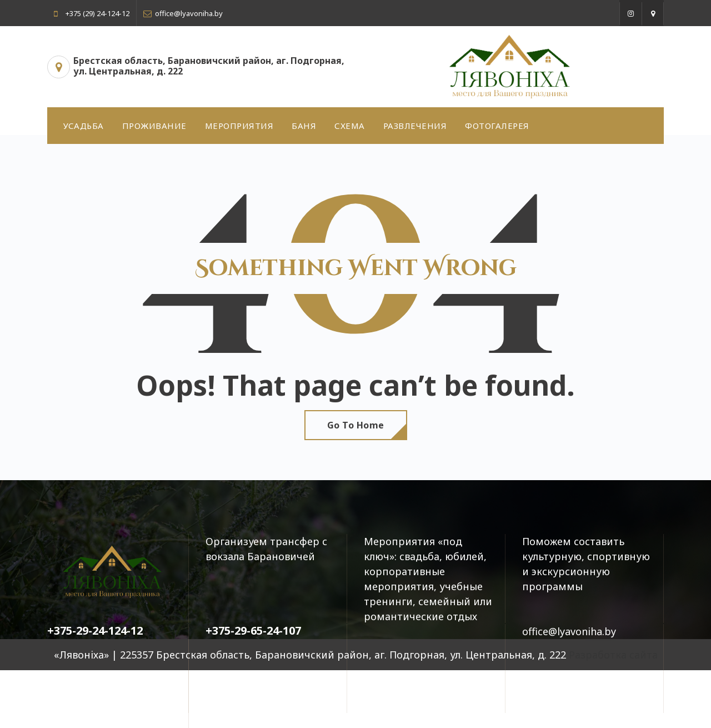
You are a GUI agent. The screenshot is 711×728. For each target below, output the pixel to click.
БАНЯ (304, 126)
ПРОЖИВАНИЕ (154, 126)
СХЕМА (350, 126)
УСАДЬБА (84, 126)
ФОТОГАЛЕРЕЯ (497, 126)
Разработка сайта (613, 655)
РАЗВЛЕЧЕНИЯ (415, 126)
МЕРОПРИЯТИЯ (239, 126)
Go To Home (356, 425)
